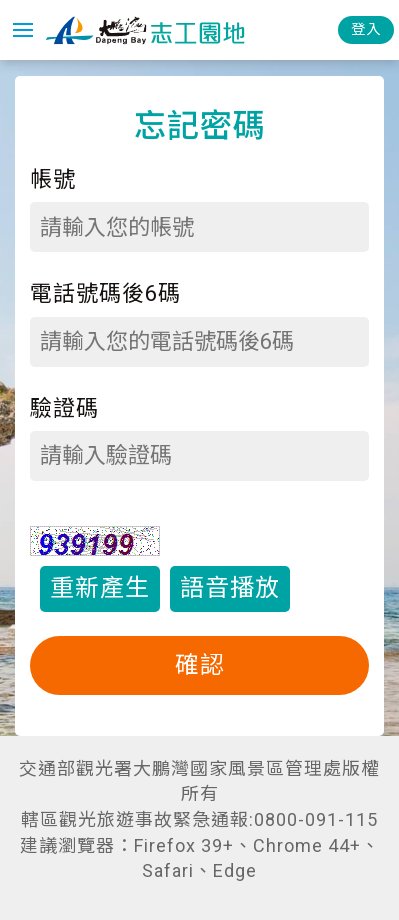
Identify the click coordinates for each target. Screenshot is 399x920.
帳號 (53, 179)
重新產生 (100, 588)
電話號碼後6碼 (105, 293)
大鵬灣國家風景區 (145, 30)
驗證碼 (64, 408)
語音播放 (230, 588)
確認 (200, 665)
